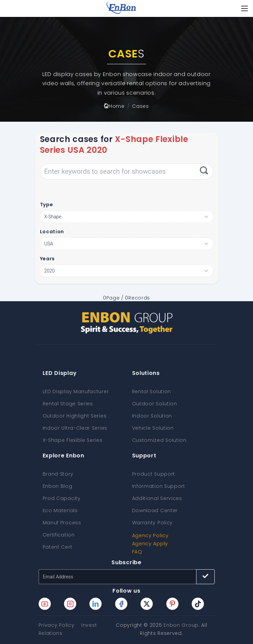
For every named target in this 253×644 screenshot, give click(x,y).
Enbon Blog (58, 486)
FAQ (137, 552)
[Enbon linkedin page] (96, 604)
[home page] (121, 8)
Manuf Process (62, 523)
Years (48, 259)
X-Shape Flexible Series (73, 440)
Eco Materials (60, 510)
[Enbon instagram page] (70, 604)
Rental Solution (152, 391)
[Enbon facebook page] (121, 604)
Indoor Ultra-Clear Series (75, 428)
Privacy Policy (57, 625)
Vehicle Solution (153, 428)
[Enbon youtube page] (45, 604)
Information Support (159, 486)
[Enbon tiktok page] (198, 604)
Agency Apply (150, 544)
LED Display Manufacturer (76, 391)
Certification (59, 535)
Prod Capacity (62, 498)
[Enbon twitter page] (147, 604)
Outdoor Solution (155, 404)
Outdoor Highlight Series (75, 416)
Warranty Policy (153, 523)
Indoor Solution (152, 416)
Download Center (155, 510)
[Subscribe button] (205, 577)
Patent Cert (58, 547)
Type (47, 205)
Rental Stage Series (68, 404)
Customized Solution (159, 440)
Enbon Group (181, 625)
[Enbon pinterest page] (172, 604)
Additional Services (157, 498)
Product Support (154, 474)
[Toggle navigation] (244, 8)
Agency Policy (150, 535)
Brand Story (58, 474)
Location (52, 232)
